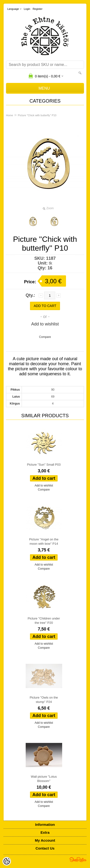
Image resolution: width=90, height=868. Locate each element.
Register (38, 9)
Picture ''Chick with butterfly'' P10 (37, 115)
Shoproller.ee (78, 860)
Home (9, 115)
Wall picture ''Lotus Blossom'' (44, 779)
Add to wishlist (45, 324)
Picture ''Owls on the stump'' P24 (44, 700)
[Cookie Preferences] (7, 861)
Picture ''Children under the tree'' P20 (44, 621)
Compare (45, 337)
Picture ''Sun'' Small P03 (44, 465)
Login (27, 9)
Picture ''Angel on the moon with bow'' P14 (44, 541)
